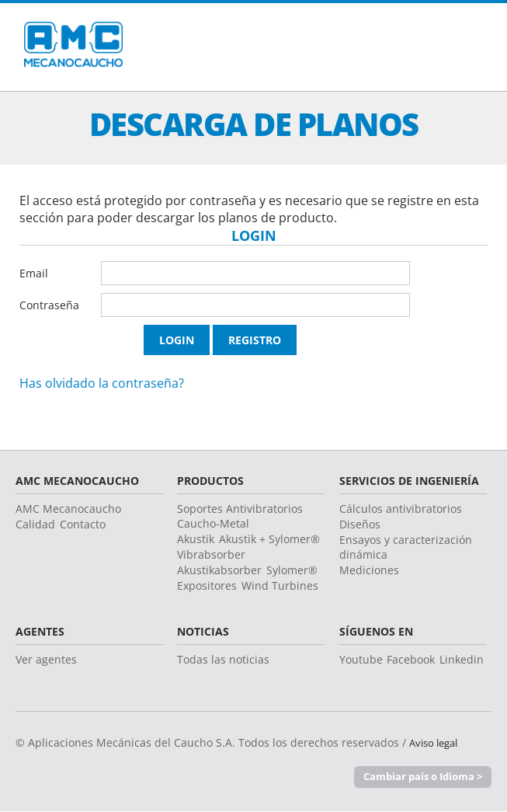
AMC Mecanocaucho (68, 509)
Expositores (207, 585)
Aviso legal (437, 742)
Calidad (35, 524)
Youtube (361, 659)
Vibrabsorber (211, 554)
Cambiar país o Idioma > (423, 777)
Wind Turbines (280, 585)
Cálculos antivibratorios (401, 509)
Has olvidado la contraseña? (102, 383)
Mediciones (369, 570)
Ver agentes (46, 659)
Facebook (411, 659)
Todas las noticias (223, 659)
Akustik (196, 539)
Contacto (83, 524)
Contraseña (49, 305)
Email (34, 273)
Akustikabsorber (219, 570)
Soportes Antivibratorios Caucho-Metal (240, 516)
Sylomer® (292, 570)
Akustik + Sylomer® (269, 539)
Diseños (360, 524)
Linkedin (462, 659)
